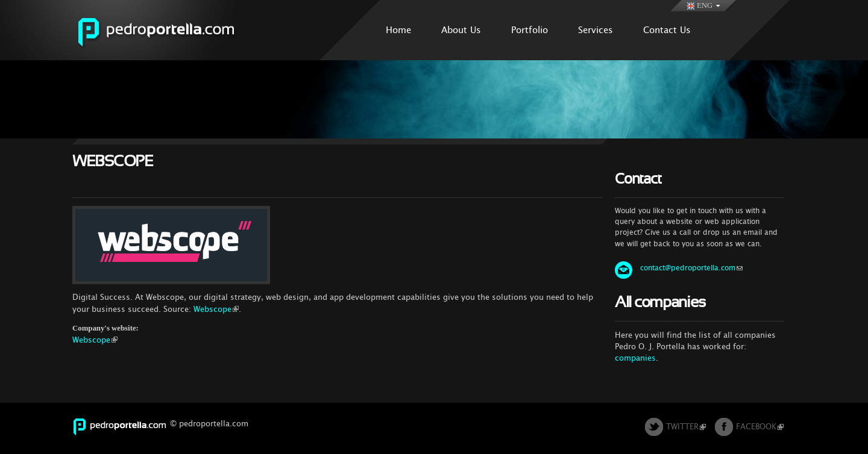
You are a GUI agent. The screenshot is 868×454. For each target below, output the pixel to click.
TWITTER (686, 427)
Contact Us (667, 30)
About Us (461, 30)
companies (635, 358)
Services (596, 30)
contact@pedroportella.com (691, 268)
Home (398, 30)
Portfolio (530, 30)
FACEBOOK (760, 427)
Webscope (216, 309)
